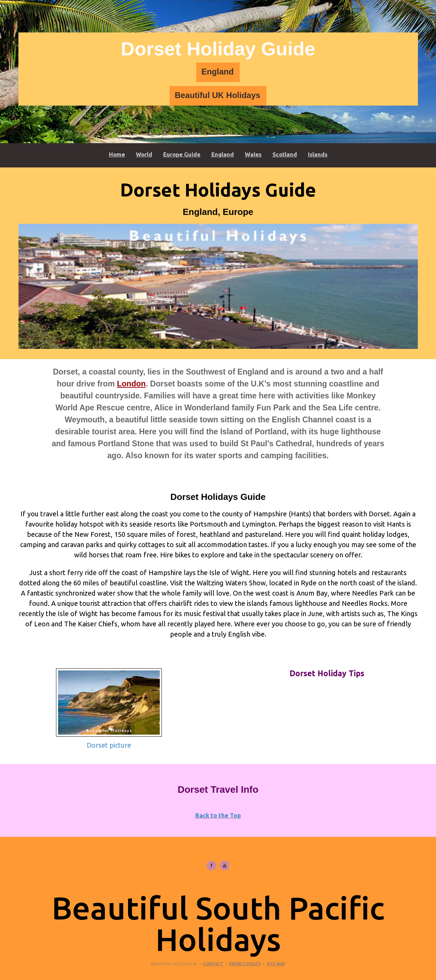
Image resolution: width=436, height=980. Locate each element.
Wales (253, 154)
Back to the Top (218, 815)
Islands (318, 154)
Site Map (276, 964)
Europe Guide (182, 154)
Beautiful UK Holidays (218, 95)
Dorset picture (109, 745)
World (144, 154)
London (131, 384)
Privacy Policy (245, 964)
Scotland (285, 154)
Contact (213, 964)
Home (117, 154)
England (218, 72)
